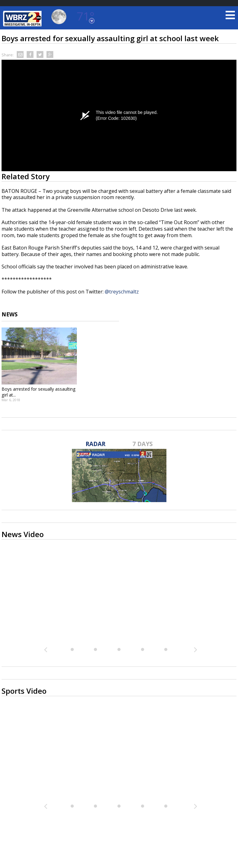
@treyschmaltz (122, 292)
